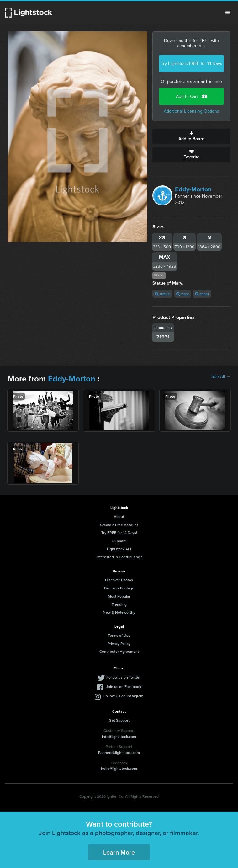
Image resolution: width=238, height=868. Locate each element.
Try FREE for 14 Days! (119, 533)
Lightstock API (119, 549)
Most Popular (119, 596)
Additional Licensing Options (191, 111)
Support (119, 541)
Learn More (119, 852)
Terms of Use (119, 635)
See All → (221, 377)
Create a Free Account (119, 525)
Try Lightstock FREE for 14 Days (192, 64)
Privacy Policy (119, 644)
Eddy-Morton (193, 189)
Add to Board (191, 136)
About (119, 517)
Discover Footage (119, 588)
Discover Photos (119, 580)
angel (202, 294)
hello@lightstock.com (119, 768)
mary (182, 294)
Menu (228, 13)
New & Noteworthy (119, 612)
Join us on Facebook (124, 687)
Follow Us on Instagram (123, 696)
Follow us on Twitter (123, 677)
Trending (119, 604)
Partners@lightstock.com (119, 752)
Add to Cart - (192, 96)
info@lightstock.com (119, 736)
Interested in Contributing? (119, 557)
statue (162, 294)
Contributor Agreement (119, 651)
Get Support (119, 720)
